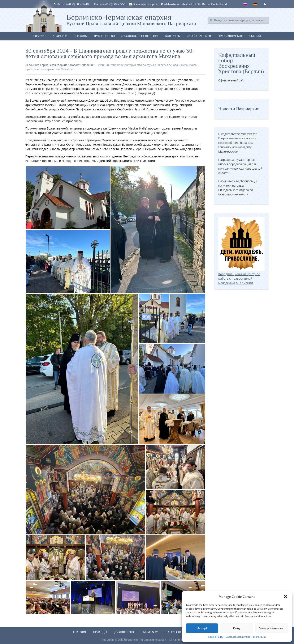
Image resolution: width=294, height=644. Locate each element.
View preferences (272, 628)
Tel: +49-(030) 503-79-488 (72, 4)
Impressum (259, 637)
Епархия (40, 36)
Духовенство (104, 36)
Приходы (81, 36)
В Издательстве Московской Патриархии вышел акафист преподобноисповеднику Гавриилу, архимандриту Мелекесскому (238, 143)
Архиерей (60, 36)
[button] (286, 597)
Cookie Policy (216, 637)
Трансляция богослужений (239, 36)
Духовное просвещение (140, 36)
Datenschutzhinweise (238, 637)
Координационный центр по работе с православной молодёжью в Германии (241, 276)
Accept (202, 628)
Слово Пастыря (199, 36)
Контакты (173, 36)
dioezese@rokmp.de (143, 4)
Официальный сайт (232, 80)
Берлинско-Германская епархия (131, 20)
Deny (237, 628)
